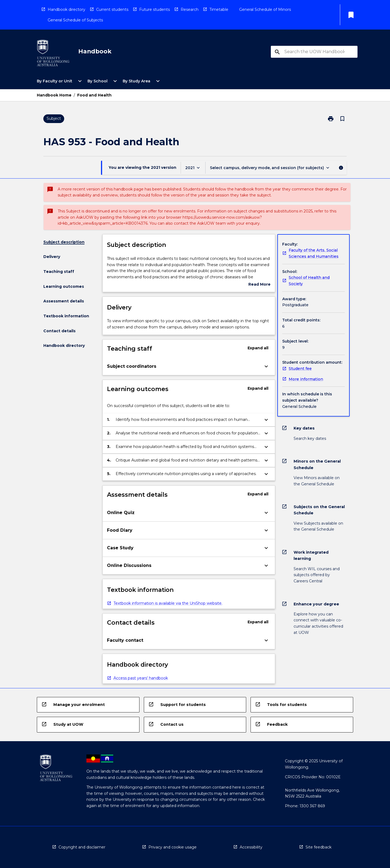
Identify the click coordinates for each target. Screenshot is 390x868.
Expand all (258, 348)
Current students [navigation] (112, 9)
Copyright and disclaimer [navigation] (82, 847)
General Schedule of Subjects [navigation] (75, 20)
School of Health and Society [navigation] (309, 281)
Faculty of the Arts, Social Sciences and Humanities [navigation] (314, 253)
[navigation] (53, 54)
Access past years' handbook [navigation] (141, 678)
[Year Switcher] (193, 168)
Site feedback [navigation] (318, 847)
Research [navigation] (190, 9)
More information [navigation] (306, 379)
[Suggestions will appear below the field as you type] (314, 52)
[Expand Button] (266, 366)
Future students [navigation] (155, 9)
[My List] (351, 15)
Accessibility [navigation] (251, 847)
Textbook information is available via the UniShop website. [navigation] (168, 603)
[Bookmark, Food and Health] (342, 119)
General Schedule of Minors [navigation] (265, 9)
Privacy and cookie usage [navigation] (173, 847)
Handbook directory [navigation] (66, 9)
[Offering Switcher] (270, 168)
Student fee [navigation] (300, 369)
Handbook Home (54, 95)
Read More (259, 285)
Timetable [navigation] (219, 9)
